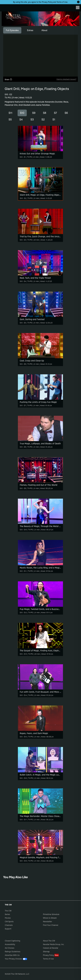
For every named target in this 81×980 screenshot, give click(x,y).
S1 (54, 119)
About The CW (49, 941)
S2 (43, 119)
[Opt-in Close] (78, 2)
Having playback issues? (66, 79)
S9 (34, 113)
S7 (55, 113)
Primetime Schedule (51, 914)
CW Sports (9, 922)
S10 (22, 113)
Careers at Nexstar (51, 948)
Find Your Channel (51, 925)
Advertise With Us (12, 955)
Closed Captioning (12, 941)
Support (8, 929)
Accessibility (10, 944)
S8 (45, 113)
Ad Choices (10, 948)
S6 (66, 113)
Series (7, 914)
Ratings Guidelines (13, 952)
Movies (8, 918)
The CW (5, 7)
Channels (9, 925)
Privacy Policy (47, 2)
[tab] (12, 30)
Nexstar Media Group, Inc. (54, 944)
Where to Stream (50, 918)
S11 (10, 113)
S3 (32, 119)
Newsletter (47, 922)
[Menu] (78, 8)
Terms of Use (62, 2)
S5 (10, 119)
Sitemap (46, 952)
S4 (21, 119)
